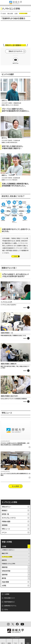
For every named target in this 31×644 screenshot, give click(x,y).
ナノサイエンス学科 (9, 502)
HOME (4, 13)
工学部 (16, 13)
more (25, 308)
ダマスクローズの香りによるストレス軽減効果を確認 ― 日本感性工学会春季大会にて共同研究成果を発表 (15, 444)
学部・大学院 (10, 13)
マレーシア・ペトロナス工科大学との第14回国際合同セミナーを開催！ (15, 474)
